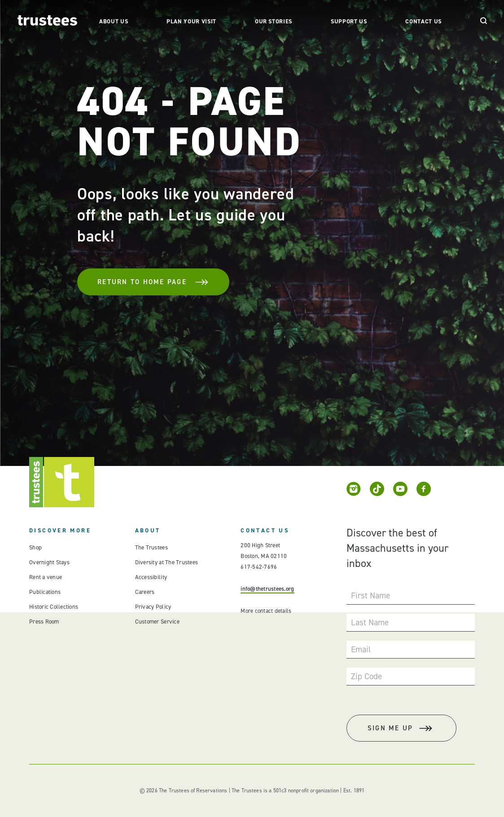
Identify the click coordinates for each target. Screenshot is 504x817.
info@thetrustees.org (267, 589)
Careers (145, 592)
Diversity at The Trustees (167, 562)
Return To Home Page (153, 282)
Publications (45, 592)
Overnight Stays (49, 562)
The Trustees (151, 547)
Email (361, 649)
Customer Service (157, 622)
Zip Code (366, 676)
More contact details (266, 611)
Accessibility (151, 577)
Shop (35, 547)
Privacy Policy (153, 607)
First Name (370, 595)
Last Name (370, 622)
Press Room (44, 622)
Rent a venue (46, 577)
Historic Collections (54, 607)
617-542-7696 (259, 567)
